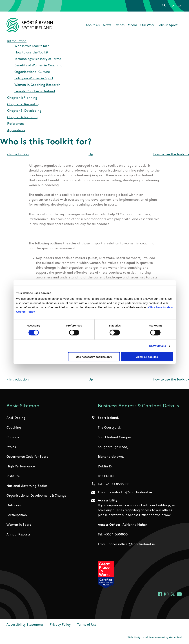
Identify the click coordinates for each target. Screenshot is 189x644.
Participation (17, 515)
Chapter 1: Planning (22, 98)
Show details (158, 346)
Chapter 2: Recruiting (24, 104)
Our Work (147, 25)
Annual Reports (18, 535)
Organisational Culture (32, 72)
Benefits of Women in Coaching (38, 66)
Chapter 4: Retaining (23, 117)
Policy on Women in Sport (34, 79)
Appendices (16, 130)
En (173, 6)
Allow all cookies (147, 357)
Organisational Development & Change (36, 496)
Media (132, 25)
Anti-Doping (16, 418)
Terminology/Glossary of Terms (38, 59)
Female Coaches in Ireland (35, 92)
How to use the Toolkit (31, 53)
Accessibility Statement (25, 625)
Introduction (17, 41)
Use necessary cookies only (94, 357)
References (16, 124)
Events (119, 25)
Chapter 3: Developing (24, 111)
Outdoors (14, 505)
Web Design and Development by (155, 637)
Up (91, 155)
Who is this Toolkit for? (32, 46)
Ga (179, 6)
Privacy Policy (60, 625)
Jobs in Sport (168, 25)
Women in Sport (19, 525)
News (107, 25)
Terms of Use (87, 625)
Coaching (14, 428)
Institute (13, 476)
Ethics (11, 447)
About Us (93, 25)
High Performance (21, 467)
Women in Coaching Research (37, 85)
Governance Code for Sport (27, 457)
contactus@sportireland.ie (131, 493)
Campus (13, 437)
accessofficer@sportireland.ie (132, 544)
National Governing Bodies (27, 486)
